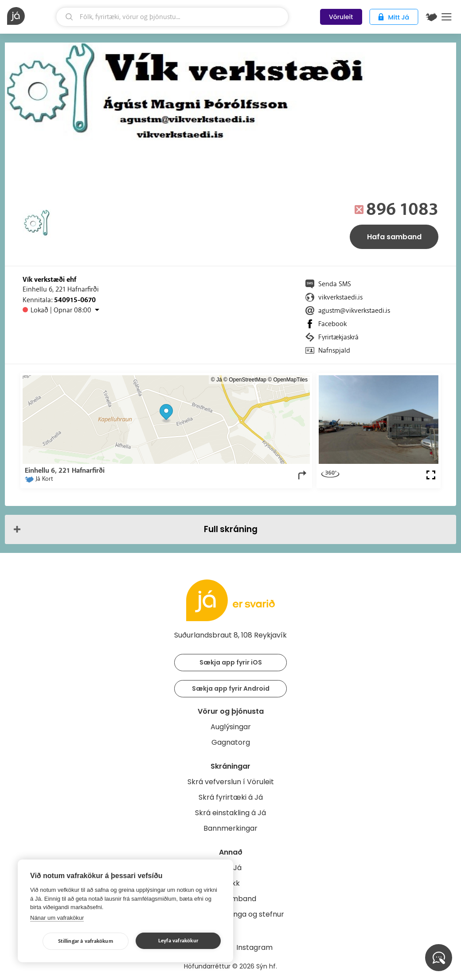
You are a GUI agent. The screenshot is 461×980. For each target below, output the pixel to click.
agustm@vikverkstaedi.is (354, 311)
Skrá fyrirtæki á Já (231, 797)
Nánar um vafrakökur (57, 918)
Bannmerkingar (230, 828)
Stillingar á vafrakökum (86, 941)
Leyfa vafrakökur (178, 941)
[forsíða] (30, 16)
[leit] (172, 17)
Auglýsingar (231, 727)
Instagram (254, 947)
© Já (217, 380)
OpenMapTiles (290, 380)
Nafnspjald (334, 350)
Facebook (332, 324)
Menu (447, 17)
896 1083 (402, 210)
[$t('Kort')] (431, 17)
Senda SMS (335, 284)
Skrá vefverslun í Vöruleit (231, 782)
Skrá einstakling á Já (230, 813)
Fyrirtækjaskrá (338, 337)
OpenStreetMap (248, 380)
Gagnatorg (231, 742)
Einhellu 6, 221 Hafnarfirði (61, 289)
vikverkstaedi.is (340, 297)
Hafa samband (394, 237)
